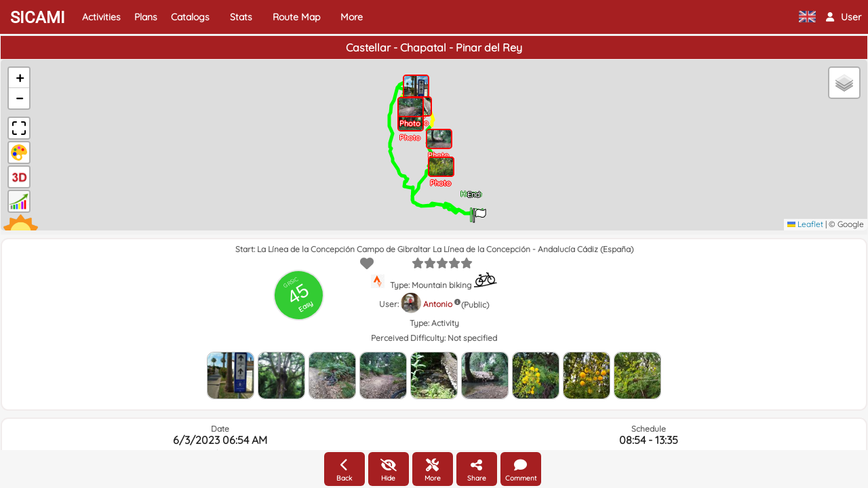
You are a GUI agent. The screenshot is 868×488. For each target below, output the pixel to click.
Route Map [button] (296, 17)
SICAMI (38, 18)
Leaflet (805, 224)
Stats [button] (241, 17)
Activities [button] (101, 17)
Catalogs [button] (190, 17)
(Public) (475, 305)
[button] (844, 17)
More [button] (352, 17)
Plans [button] (146, 17)
